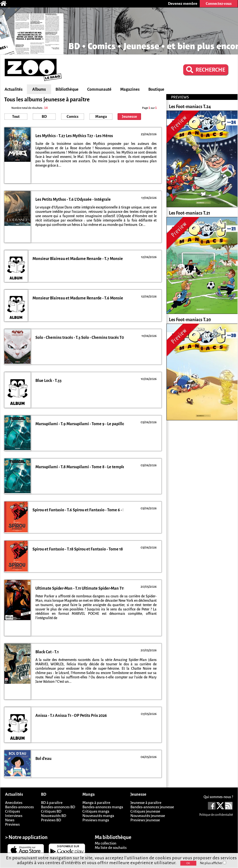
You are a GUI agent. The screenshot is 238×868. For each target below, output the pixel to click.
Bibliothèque (67, 89)
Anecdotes (14, 803)
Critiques (12, 811)
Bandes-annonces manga (103, 807)
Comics (73, 116)
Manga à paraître (96, 803)
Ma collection (106, 843)
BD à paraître (52, 803)
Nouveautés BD (54, 816)
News (10, 820)
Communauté (99, 89)
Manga (101, 116)
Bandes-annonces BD (58, 807)
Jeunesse (129, 116)
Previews (12, 824)
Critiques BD (51, 811)
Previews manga (96, 820)
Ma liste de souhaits (111, 848)
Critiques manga (96, 811)
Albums (39, 89)
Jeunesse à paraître (146, 803)
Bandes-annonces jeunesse (152, 807)
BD (44, 116)
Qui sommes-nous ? (218, 797)
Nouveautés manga (98, 816)
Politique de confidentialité (216, 815)
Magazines (130, 89)
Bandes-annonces (19, 807)
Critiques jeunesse (145, 811)
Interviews (14, 816)
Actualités (14, 89)
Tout (16, 116)
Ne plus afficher (213, 863)
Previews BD (51, 820)
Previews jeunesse (145, 820)
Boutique (156, 89)
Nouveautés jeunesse (148, 816)
